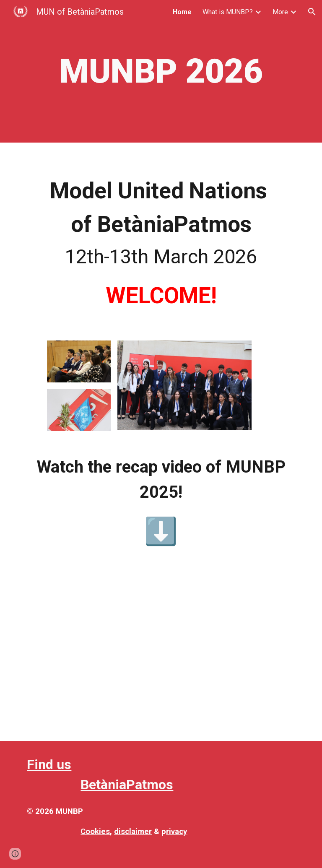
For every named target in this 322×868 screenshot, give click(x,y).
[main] (161, 71)
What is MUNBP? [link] (228, 12)
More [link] (280, 12)
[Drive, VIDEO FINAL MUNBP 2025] (161, 653)
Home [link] (182, 12)
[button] (312, 12)
